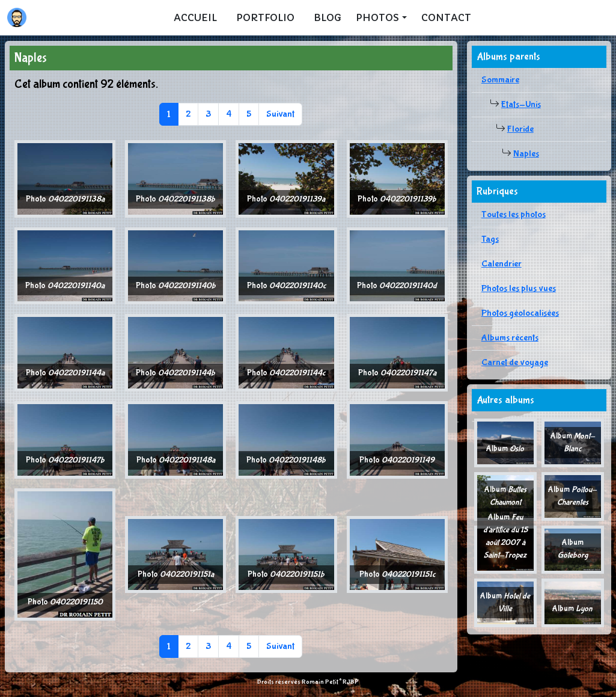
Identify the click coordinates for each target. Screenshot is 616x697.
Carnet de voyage (515, 362)
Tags (490, 239)
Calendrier (502, 264)
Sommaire (500, 80)
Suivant (280, 114)
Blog (328, 17)
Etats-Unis (521, 104)
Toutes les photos (514, 214)
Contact (446, 17)
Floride (520, 129)
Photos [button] (377, 17)
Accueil (195, 17)
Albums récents (510, 338)
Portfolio (265, 17)
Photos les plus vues (519, 288)
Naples (526, 154)
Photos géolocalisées (520, 313)
